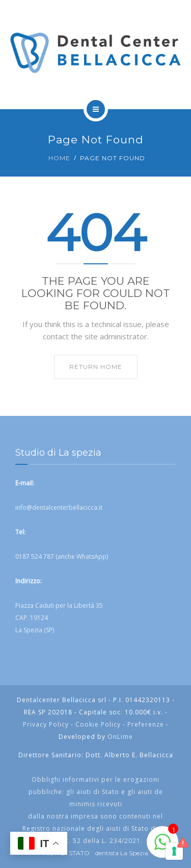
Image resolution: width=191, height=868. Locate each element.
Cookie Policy (98, 724)
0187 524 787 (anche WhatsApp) (62, 556)
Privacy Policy (46, 724)
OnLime (120, 737)
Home (59, 158)
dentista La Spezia (122, 853)
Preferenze (146, 724)
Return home (96, 367)
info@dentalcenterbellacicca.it (59, 507)
